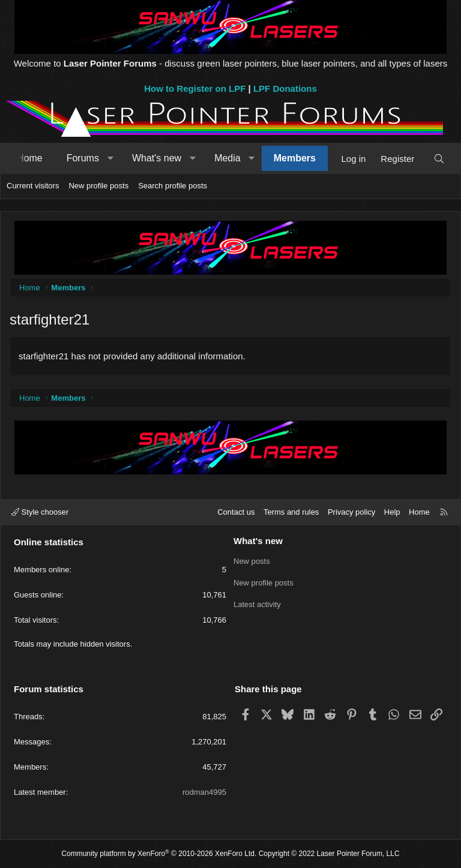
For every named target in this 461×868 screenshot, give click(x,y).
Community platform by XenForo (159, 854)
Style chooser (40, 512)
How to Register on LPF (195, 88)
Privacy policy (351, 512)
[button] (110, 158)
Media (227, 158)
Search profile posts (173, 186)
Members (295, 158)
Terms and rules (291, 512)
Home (30, 158)
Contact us (236, 512)
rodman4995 (204, 792)
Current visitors (33, 186)
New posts (252, 561)
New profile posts (98, 186)
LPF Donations (285, 88)
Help (392, 512)
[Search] (439, 159)
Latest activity (257, 604)
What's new (157, 158)
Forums (83, 158)
